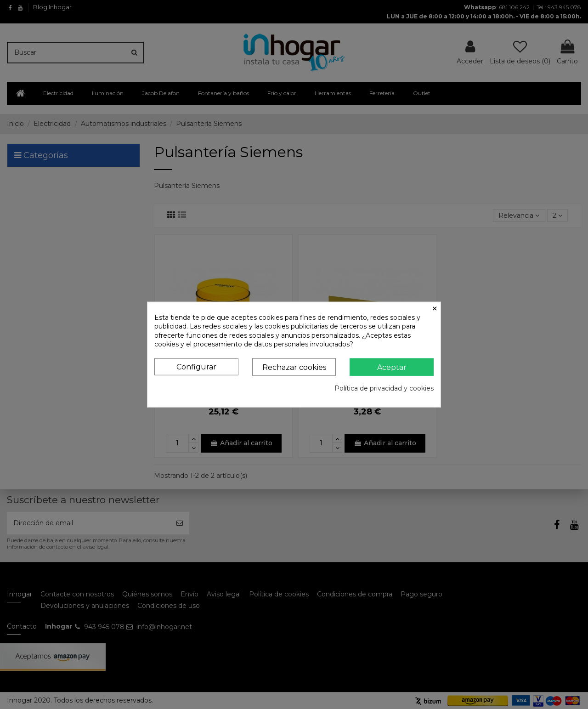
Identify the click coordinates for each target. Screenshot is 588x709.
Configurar (196, 367)
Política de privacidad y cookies (384, 388)
